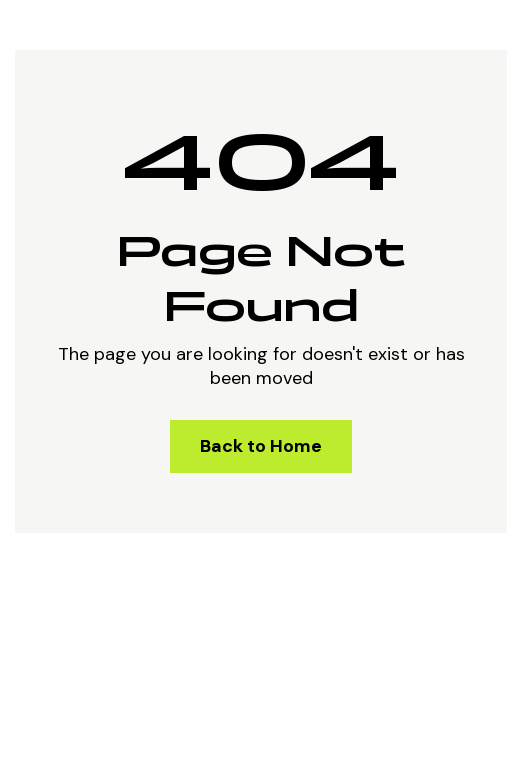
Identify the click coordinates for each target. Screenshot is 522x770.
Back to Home (261, 446)
